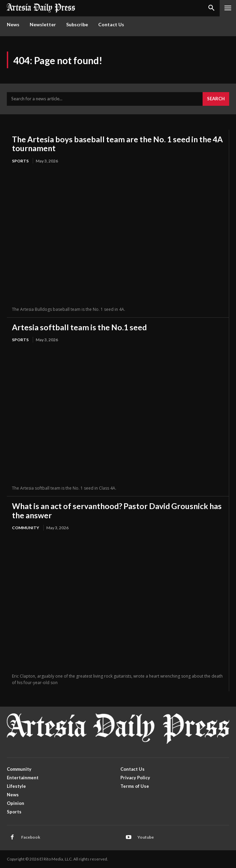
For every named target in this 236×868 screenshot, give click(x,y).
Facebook (31, 837)
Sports (20, 161)
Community (26, 528)
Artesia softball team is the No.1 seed (79, 327)
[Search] (216, 99)
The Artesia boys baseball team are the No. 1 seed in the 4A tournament (117, 144)
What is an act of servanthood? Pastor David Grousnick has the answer (117, 510)
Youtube (146, 837)
